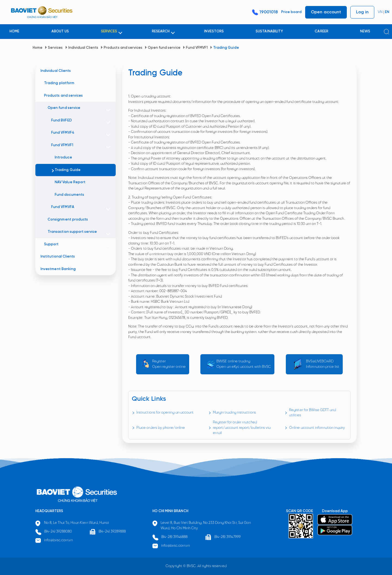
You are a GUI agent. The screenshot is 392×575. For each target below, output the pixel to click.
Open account (326, 12)
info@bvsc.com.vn (59, 540)
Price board (291, 12)
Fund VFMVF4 (63, 133)
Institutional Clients (58, 257)
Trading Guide (226, 48)
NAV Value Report (70, 182)
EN (387, 12)
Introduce (63, 157)
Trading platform (59, 83)
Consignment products (68, 220)
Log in (362, 12)
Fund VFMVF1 (197, 48)
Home (38, 48)
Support (51, 244)
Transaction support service (72, 232)
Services (55, 48)
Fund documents (69, 195)
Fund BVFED (61, 120)
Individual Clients (83, 48)
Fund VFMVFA (63, 207)
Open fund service (164, 48)
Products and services (123, 48)
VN (380, 12)
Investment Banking (58, 269)
